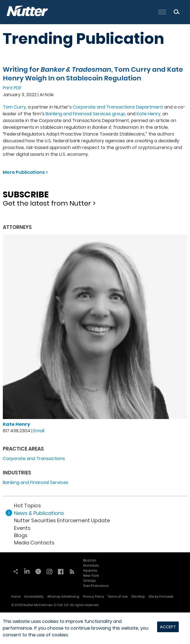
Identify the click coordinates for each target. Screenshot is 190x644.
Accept (168, 627)
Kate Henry (149, 114)
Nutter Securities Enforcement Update (62, 520)
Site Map (138, 596)
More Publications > (25, 172)
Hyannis (90, 570)
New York (91, 576)
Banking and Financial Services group (85, 114)
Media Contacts (34, 543)
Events (22, 528)
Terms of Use (118, 596)
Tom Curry (14, 107)
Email (39, 431)
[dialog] (95, 628)
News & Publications (39, 513)
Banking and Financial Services (36, 482)
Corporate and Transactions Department (118, 107)
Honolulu (91, 565)
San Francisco (96, 586)
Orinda (89, 581)
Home (16, 596)
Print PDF (12, 88)
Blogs (21, 535)
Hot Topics (28, 505)
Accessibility (34, 596)
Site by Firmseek (161, 596)
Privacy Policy (93, 596)
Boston (90, 560)
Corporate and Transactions (34, 459)
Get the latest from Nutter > (95, 197)
